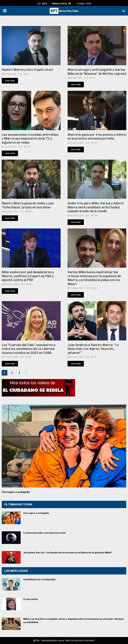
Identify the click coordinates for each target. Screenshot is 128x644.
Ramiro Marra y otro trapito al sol (27, 70)
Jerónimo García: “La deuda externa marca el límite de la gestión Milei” (68, 553)
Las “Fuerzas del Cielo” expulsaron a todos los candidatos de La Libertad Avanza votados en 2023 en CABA (29, 349)
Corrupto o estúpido (16, 492)
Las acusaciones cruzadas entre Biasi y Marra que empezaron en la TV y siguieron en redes (30, 139)
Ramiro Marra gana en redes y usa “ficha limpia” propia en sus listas (28, 205)
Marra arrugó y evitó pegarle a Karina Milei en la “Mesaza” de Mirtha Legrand (97, 72)
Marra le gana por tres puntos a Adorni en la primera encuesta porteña (97, 137)
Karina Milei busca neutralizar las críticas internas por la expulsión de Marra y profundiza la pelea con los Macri (94, 278)
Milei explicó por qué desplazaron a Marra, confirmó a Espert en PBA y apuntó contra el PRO (28, 276)
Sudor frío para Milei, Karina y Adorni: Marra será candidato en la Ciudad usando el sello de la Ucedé (96, 207)
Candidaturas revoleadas (39, 579)
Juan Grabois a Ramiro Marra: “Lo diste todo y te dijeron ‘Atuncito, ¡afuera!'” (93, 349)
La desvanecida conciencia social (44, 533)
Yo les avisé (30, 599)
